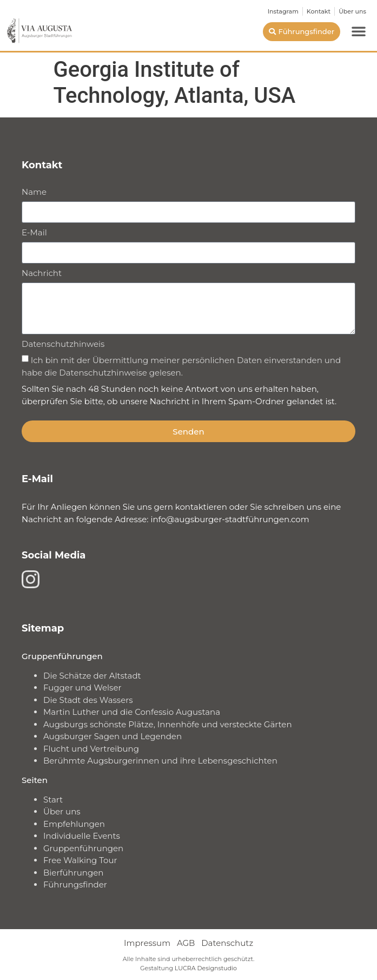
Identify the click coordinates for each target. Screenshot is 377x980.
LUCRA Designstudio (206, 968)
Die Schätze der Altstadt (92, 676)
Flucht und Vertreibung (91, 749)
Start (53, 800)
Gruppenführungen (83, 848)
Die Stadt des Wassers (88, 700)
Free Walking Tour (80, 860)
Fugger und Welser (82, 688)
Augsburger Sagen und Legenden (113, 736)
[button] (359, 31)
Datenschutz (227, 943)
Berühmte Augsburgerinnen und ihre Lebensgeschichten (160, 761)
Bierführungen (73, 873)
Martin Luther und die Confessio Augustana (132, 712)
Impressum (147, 943)
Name (34, 192)
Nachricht (42, 274)
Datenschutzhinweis (63, 344)
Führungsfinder (75, 884)
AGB (186, 943)
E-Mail (34, 233)
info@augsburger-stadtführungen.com (230, 519)
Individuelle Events (82, 836)
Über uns (62, 811)
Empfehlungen (74, 824)
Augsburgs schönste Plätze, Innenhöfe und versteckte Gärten (168, 724)
